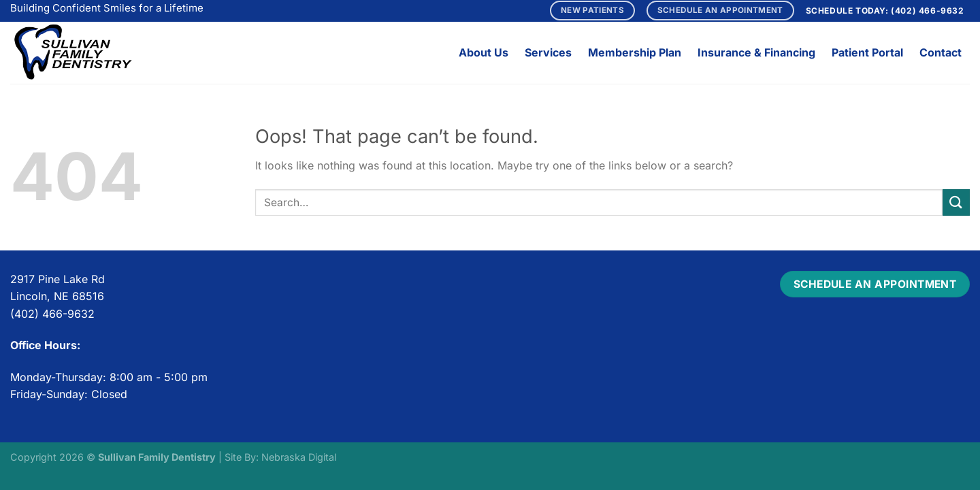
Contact (941, 52)
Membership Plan (635, 52)
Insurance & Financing (756, 52)
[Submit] (956, 202)
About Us (484, 52)
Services (548, 52)
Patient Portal (867, 52)
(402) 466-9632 (927, 11)
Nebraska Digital (299, 457)
